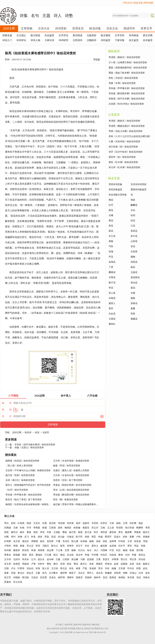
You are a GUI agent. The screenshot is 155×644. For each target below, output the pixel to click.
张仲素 (8, 550)
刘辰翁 (113, 555)
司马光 (131, 568)
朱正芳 (8, 577)
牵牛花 (134, 236)
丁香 (111, 267)
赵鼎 (116, 564)
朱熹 (33, 537)
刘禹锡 (8, 528)
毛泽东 (66, 541)
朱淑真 (93, 568)
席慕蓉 (41, 550)
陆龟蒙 (17, 555)
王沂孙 (55, 568)
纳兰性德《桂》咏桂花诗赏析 (123, 147)
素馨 (133, 309)
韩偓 (24, 555)
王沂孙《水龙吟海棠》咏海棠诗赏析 (71, 461)
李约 (13, 537)
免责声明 (68, 625)
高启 (105, 577)
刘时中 (41, 564)
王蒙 (38, 573)
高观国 (124, 564)
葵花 (133, 288)
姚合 (42, 541)
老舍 (148, 573)
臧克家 (104, 546)
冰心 (96, 550)
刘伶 (107, 568)
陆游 (29, 523)
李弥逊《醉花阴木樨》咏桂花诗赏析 (71, 495)
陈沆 (56, 555)
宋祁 (38, 546)
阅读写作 (129, 28)
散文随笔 (106, 35)
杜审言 (104, 523)
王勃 (112, 523)
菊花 (111, 221)
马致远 (70, 537)
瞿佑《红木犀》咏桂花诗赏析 (123, 162)
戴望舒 (17, 550)
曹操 (29, 532)
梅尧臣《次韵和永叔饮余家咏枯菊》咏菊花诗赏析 (30, 504)
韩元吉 (64, 568)
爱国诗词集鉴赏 (139, 190)
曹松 (49, 564)
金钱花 (112, 262)
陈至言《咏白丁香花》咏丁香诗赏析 (24, 500)
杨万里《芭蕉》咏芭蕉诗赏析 (20, 475)
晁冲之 (84, 564)
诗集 (24, 16)
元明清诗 (77, 40)
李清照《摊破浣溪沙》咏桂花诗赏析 (127, 126)
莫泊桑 (75, 559)
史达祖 (70, 555)
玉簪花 (112, 319)
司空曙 (95, 555)
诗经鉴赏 (106, 40)
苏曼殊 (8, 582)
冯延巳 (46, 546)
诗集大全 (80, 628)
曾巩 (31, 555)
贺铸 (125, 537)
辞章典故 (96, 628)
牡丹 (111, 205)
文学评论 (63, 35)
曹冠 (76, 564)
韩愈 (6, 532)
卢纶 (138, 537)
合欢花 (112, 314)
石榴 (111, 215)
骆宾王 (146, 532)
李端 (87, 555)
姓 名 (7, 403)
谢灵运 (142, 555)
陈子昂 (79, 537)
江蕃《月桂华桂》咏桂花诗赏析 (124, 142)
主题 (46, 16)
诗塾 (69, 16)
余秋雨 (117, 573)
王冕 (98, 559)
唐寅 (40, 537)
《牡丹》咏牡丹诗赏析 (17, 490)
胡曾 (87, 537)
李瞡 (15, 546)
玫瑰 (111, 252)
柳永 (22, 532)
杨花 (133, 267)
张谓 (62, 564)
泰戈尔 (21, 573)
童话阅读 (77, 35)
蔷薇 (111, 241)
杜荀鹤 (8, 541)
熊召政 (26, 577)
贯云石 (124, 559)
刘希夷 (115, 559)
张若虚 (137, 541)
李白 (6, 523)
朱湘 (33, 550)
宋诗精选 (134, 35)
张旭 (38, 568)
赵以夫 (41, 559)
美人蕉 (112, 293)
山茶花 (134, 241)
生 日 (7, 416)
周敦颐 (35, 541)
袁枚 (98, 541)
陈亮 (22, 308)
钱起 (141, 523)
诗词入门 (7, 40)
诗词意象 (72, 628)
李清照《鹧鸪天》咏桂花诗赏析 (124, 57)
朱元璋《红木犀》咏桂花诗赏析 (124, 167)
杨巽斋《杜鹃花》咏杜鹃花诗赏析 (22, 461)
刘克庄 (104, 555)
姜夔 (132, 537)
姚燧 (114, 568)
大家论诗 (49, 40)
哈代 (45, 573)
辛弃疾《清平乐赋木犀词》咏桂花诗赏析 (35, 445)
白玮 (141, 573)
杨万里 (72, 532)
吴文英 (17, 541)
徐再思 (17, 564)
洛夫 (89, 550)
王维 (125, 523)
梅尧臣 (68, 528)
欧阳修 (77, 528)
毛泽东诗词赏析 (139, 184)
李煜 (148, 528)
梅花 (111, 200)
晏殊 (60, 528)
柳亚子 (72, 573)
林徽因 (108, 573)
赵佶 (145, 568)
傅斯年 (70, 577)
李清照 (119, 528)
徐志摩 (50, 550)
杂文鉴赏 (134, 40)
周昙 (94, 537)
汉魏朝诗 (92, 40)
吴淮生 (52, 577)
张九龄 (61, 537)
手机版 (97, 60)
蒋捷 (22, 546)
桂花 (37, 432)
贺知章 (50, 541)
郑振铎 (88, 577)
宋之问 (95, 528)
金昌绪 (113, 546)
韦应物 (61, 523)
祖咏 (105, 541)
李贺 (42, 532)
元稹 (15, 528)
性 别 (7, 410)
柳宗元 (14, 532)
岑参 (49, 532)
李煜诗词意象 (115, 184)
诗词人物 (35, 40)
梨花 (111, 231)
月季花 (112, 277)
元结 (127, 555)
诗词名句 (88, 628)
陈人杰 (46, 568)
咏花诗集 (95, 28)
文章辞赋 (27, 28)
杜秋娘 (84, 541)
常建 (134, 555)
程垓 (69, 564)
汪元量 (48, 555)
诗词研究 (63, 40)
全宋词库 (63, 628)
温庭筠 (86, 523)
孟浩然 (52, 523)
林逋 (45, 528)
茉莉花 (134, 231)
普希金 (8, 555)
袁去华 (79, 555)
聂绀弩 (64, 573)
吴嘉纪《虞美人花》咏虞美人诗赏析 (71, 470)
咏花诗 (28, 432)
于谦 (58, 541)
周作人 (90, 573)
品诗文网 (9, 28)
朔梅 (125, 573)
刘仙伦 (30, 568)
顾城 (125, 550)
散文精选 (35, 35)
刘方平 (122, 546)
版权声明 (87, 625)
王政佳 (35, 577)
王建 (58, 559)
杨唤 (74, 550)
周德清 (26, 564)
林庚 (78, 568)
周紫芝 (99, 564)
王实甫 (122, 568)
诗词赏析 (61, 28)
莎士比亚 (18, 582)
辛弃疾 (38, 302)
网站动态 (96, 625)
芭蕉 (133, 314)
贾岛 (121, 532)
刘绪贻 (17, 577)
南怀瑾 (61, 577)
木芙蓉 (134, 252)
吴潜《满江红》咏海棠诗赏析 (20, 480)
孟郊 (78, 523)
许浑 (29, 528)
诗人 (58, 16)
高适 (53, 537)
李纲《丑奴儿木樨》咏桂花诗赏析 (126, 131)
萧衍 (56, 564)
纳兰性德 (130, 528)
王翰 (103, 528)
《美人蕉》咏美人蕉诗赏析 (19, 466)
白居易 (21, 523)
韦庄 (96, 532)
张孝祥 (70, 546)
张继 (20, 537)
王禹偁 (52, 528)
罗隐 (47, 537)
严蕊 (85, 568)
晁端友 (39, 555)
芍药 (111, 246)
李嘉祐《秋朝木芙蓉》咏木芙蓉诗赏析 (72, 485)
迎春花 (134, 303)
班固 (139, 568)
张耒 (92, 564)
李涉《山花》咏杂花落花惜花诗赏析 (71, 490)
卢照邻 (8, 546)
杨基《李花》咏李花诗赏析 (67, 466)
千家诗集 (120, 40)
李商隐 (37, 528)
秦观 (80, 532)
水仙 (133, 210)
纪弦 (118, 550)
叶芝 (112, 550)
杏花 (133, 246)
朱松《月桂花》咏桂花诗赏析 (123, 78)
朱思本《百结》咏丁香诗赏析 (68, 480)
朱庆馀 (131, 577)
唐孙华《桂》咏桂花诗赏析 (122, 157)
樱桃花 (112, 272)
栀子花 (112, 283)
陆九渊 (75, 541)
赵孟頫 (90, 559)
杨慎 (92, 541)
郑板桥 (146, 537)
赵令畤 (50, 559)
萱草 (111, 309)
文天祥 (8, 559)
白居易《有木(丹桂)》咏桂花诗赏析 (126, 104)
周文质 (133, 559)
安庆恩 (43, 577)
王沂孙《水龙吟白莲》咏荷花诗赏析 (71, 475)
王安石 (37, 523)
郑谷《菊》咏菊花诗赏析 (66, 500)
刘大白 (82, 550)
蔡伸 (121, 555)
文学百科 (120, 35)
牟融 (100, 537)
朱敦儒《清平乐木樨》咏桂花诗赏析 (127, 99)
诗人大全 (9, 516)
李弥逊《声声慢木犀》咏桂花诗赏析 (24, 495)
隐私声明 (77, 625)
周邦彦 (104, 532)
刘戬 (6, 537)
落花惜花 (135, 277)
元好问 (17, 559)
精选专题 (138, 3)
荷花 (111, 226)
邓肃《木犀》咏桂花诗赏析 (122, 83)
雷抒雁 (140, 550)
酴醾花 (134, 205)
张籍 (143, 546)
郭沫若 (26, 550)
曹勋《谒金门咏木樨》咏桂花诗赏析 (127, 73)
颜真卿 (128, 532)
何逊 (13, 573)
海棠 (133, 200)
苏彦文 (106, 559)
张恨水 (146, 577)
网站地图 (149, 3)
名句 (35, 16)
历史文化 (112, 28)
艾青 (67, 550)
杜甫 (45, 523)
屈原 (36, 532)
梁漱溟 (79, 577)
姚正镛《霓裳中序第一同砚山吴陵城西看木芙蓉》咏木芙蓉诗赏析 (86, 504)
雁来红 (112, 324)
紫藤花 (134, 319)
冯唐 (83, 559)
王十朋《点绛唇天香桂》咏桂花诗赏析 (128, 62)
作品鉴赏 (49, 35)
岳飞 (27, 537)
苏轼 (13, 523)
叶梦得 (21, 568)
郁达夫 (30, 573)
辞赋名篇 (7, 35)
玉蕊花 (134, 272)
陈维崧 (122, 577)
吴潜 (132, 564)
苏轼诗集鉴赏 (115, 190)
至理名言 (78, 28)
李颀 (145, 541)
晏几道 (88, 532)
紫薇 (133, 298)
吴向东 (99, 573)
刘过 (87, 546)
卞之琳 (59, 550)
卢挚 (33, 564)
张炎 (139, 564)
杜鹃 (133, 215)
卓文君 (8, 564)
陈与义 (55, 546)
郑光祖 (142, 559)
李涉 (100, 568)
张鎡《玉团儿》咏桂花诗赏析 (29, 448)
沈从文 (82, 573)
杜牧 (22, 528)
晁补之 (95, 546)
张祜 (139, 577)
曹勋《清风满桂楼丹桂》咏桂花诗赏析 (128, 68)
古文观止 (21, 35)
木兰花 (112, 236)
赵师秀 (113, 541)
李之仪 (30, 546)
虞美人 (112, 303)
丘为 (33, 559)
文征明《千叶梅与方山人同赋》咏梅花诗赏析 (28, 470)
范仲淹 (70, 523)
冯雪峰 (104, 550)
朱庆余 (26, 559)
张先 (71, 568)
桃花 (111, 210)
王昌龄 (57, 532)
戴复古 (146, 564)
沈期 (6, 568)
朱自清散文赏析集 (118, 195)
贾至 (130, 546)
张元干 (79, 546)
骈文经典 (148, 35)
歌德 (132, 550)
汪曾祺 (66, 559)
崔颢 (118, 523)
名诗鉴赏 (148, 40)
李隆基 (137, 532)
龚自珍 (26, 541)
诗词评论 (21, 40)
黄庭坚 (86, 528)
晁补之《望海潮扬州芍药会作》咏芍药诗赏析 (28, 485)
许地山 (133, 573)
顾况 (62, 555)
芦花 (111, 257)
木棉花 (112, 298)
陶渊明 (140, 528)
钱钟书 (97, 577)
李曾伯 (108, 564)
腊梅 (133, 257)
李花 (111, 288)
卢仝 (13, 568)
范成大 (117, 537)
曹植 (65, 532)
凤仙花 (134, 283)
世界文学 (146, 28)
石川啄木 (53, 573)
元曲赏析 (92, 35)
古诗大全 (44, 28)
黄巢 (6, 573)
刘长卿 (133, 523)
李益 (136, 546)
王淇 (130, 541)
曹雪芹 (108, 537)
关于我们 (59, 625)
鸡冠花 (134, 262)
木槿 (133, 293)
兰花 (133, 226)
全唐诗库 (55, 628)
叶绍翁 (122, 541)
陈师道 (113, 577)
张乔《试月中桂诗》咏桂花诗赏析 (126, 152)
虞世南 (113, 532)
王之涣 (111, 528)
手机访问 (127, 3)
